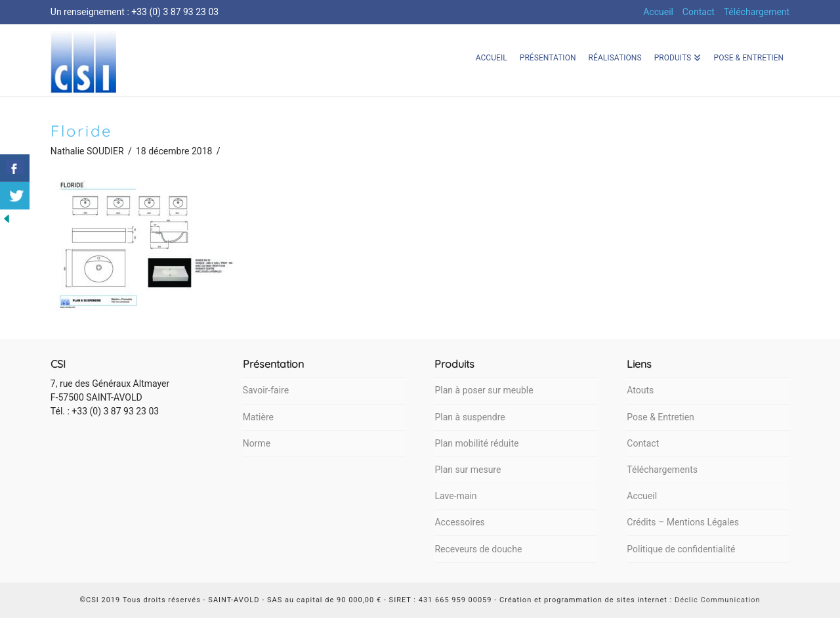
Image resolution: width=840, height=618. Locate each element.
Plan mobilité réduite (476, 443)
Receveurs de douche (478, 549)
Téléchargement (757, 12)
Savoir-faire (266, 390)
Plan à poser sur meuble (484, 390)
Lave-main (455, 496)
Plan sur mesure (468, 470)
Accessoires (459, 522)
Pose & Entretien (660, 417)
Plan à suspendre (470, 417)
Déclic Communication (718, 600)
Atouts (640, 390)
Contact (699, 12)
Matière (258, 417)
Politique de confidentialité (681, 549)
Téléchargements (662, 470)
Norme (257, 443)
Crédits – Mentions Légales (683, 522)
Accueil (658, 12)
